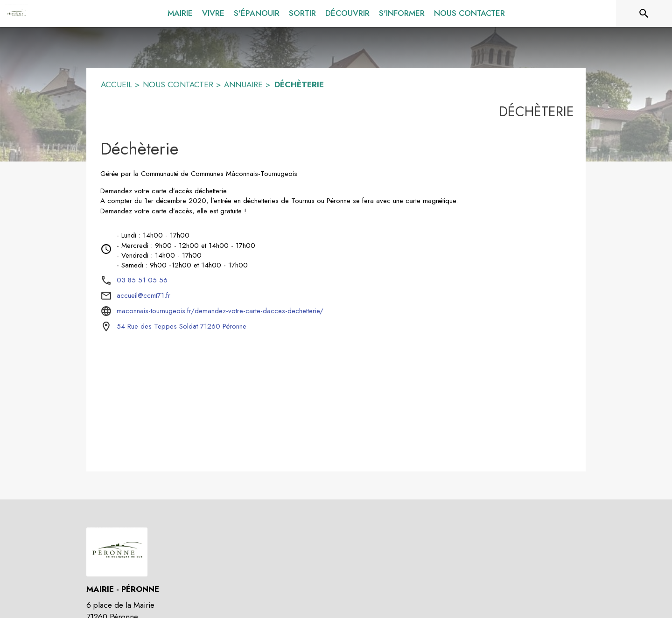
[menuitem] (180, 12)
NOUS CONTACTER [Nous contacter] (178, 84)
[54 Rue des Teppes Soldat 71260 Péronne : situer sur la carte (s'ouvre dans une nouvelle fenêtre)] (182, 327)
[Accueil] (16, 14)
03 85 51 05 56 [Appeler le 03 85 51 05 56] (142, 280)
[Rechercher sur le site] (644, 14)
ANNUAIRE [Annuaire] (243, 84)
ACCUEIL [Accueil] (116, 84)
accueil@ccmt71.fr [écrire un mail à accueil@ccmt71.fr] (143, 295)
